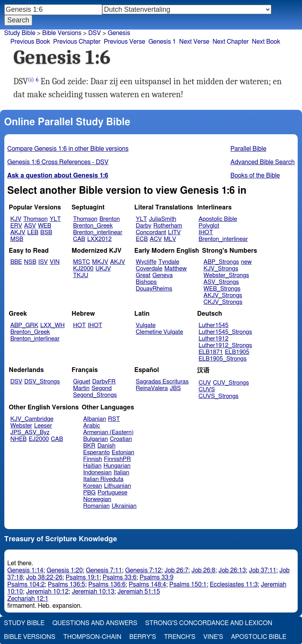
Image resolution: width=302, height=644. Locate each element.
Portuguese (112, 493)
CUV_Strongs (231, 383)
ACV (156, 239)
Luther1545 (214, 325)
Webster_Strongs (226, 275)
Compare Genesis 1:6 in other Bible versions (68, 149)
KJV (16, 219)
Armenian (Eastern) (109, 432)
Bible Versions (62, 33)
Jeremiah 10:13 (93, 592)
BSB (46, 232)
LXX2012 (99, 239)
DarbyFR (104, 382)
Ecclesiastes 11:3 (234, 585)
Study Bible (20, 33)
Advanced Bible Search (262, 162)
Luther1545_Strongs (225, 332)
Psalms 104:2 (26, 585)
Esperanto (97, 452)
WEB (44, 226)
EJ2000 (39, 439)
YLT (55, 219)
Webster (21, 426)
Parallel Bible (248, 149)
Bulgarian (96, 439)
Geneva (163, 275)
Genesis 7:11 (104, 570)
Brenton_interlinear (98, 232)
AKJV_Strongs (223, 295)
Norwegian (97, 499)
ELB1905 (237, 352)
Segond (102, 388)
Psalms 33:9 (157, 577)
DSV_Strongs (42, 382)
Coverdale (149, 269)
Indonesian (98, 473)
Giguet (82, 382)
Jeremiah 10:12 (47, 592)
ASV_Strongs (221, 282)
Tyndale (169, 262)
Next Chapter (230, 42)
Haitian (93, 466)
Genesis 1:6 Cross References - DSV (58, 162)
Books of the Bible (255, 176)
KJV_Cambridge (32, 419)
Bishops (146, 282)
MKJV (100, 262)
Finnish (93, 459)
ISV (43, 262)
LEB (33, 232)
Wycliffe (146, 262)
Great (143, 275)
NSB (30, 262)
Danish (107, 446)
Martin (81, 388)
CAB (79, 239)
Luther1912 (214, 339)
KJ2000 (83, 269)
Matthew (176, 269)
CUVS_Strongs (219, 396)
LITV (174, 232)
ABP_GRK (24, 325)
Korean (93, 486)
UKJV (103, 269)
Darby (144, 226)
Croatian (121, 439)
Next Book (266, 42)
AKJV (18, 232)
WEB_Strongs (222, 289)
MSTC (82, 262)
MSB (17, 239)
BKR (89, 446)
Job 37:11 (263, 570)
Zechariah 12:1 (28, 599)
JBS (175, 388)
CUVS (207, 390)
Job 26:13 (232, 570)
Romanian (97, 506)
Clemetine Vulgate (159, 332)
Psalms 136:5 (67, 585)
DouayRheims (154, 289)
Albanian (95, 419)
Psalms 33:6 (120, 577)
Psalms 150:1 (188, 585)
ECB (142, 239)
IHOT (206, 232)
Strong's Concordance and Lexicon (209, 623)
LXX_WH (52, 325)
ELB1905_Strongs (223, 359)
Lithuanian (117, 486)
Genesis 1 (162, 42)
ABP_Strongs (221, 262)
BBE (16, 262)
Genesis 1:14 (26, 570)
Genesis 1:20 (64, 570)
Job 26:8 (203, 570)
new (246, 262)
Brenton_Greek (93, 226)
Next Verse (194, 42)
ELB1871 (211, 352)
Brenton (110, 219)
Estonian (123, 452)
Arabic (92, 426)
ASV (30, 226)
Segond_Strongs (95, 395)
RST (114, 419)
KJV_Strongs (221, 269)
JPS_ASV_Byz (30, 432)
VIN (54, 262)
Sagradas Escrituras (162, 382)
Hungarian (117, 466)
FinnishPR (117, 459)
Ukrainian (124, 506)
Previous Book (30, 42)
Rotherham (168, 226)
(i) (31, 80)
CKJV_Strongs (223, 302)
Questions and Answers (95, 623)
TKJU (81, 275)
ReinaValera (152, 388)
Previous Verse (124, 42)
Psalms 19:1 (83, 577)
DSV (16, 382)
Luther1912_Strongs (225, 345)
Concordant (151, 232)
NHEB (18, 439)
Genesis (119, 33)
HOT (79, 325)
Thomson (35, 219)
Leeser (43, 426)
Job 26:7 (176, 570)
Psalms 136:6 (107, 585)
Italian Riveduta (103, 479)
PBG (90, 493)
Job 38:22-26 (44, 577)
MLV (170, 239)
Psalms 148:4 (148, 585)
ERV (16, 226)
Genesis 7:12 (143, 570)
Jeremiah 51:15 (139, 592)
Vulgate (145, 325)
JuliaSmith (163, 219)
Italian (122, 473)
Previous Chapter (77, 42)
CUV (205, 383)
